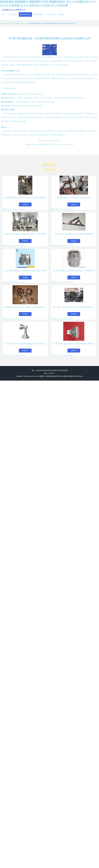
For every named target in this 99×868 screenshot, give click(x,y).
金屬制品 (42, 376)
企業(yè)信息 (51, 14)
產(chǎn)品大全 (25, 14)
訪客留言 (61, 14)
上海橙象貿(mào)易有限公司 (13, 10)
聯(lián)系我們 (39, 14)
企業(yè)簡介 (13, 14)
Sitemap (80, 376)
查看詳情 (25, 204)
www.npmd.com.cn (33, 376)
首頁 (4, 14)
